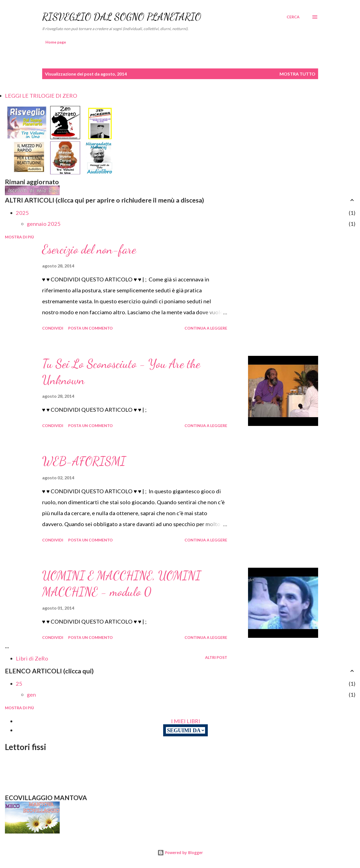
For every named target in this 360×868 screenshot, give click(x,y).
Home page (56, 42)
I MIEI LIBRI (186, 721)
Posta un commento (90, 328)
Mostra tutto (297, 74)
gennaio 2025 (44, 224)
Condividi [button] (53, 328)
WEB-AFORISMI (84, 461)
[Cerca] (293, 17)
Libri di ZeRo (32, 658)
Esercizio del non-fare (89, 249)
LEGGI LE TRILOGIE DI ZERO (41, 96)
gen (31, 694)
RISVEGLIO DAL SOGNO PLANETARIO (122, 17)
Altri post (216, 657)
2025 (22, 213)
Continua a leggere (206, 328)
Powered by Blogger (180, 853)
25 (19, 684)
